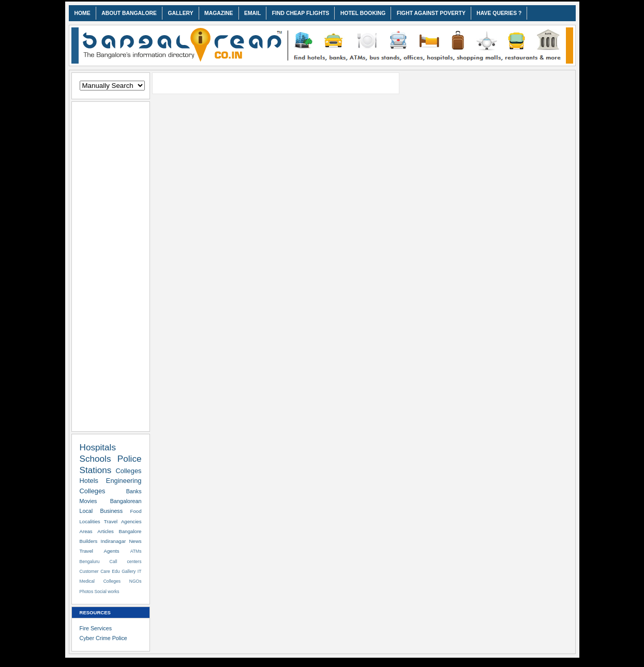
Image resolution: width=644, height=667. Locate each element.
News (135, 541)
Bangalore (130, 531)
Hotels (89, 481)
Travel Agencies (123, 521)
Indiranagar (114, 541)
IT (140, 571)
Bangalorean (126, 501)
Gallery (129, 571)
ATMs (136, 551)
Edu (116, 571)
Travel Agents (100, 551)
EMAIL (252, 13)
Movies (88, 501)
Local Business (101, 511)
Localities (90, 521)
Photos (87, 592)
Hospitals (98, 447)
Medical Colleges (100, 581)
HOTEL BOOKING (363, 13)
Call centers (126, 562)
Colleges (128, 471)
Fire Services (96, 628)
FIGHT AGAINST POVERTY (431, 13)
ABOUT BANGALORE (129, 13)
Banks (134, 491)
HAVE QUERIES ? (499, 13)
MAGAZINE (219, 13)
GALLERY (180, 13)
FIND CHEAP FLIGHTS (301, 13)
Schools (95, 459)
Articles (106, 531)
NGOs (136, 581)
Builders (89, 541)
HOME (83, 13)
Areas (86, 531)
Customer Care (95, 571)
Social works (107, 592)
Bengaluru (90, 562)
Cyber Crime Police (103, 638)
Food (136, 511)
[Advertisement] (111, 265)
